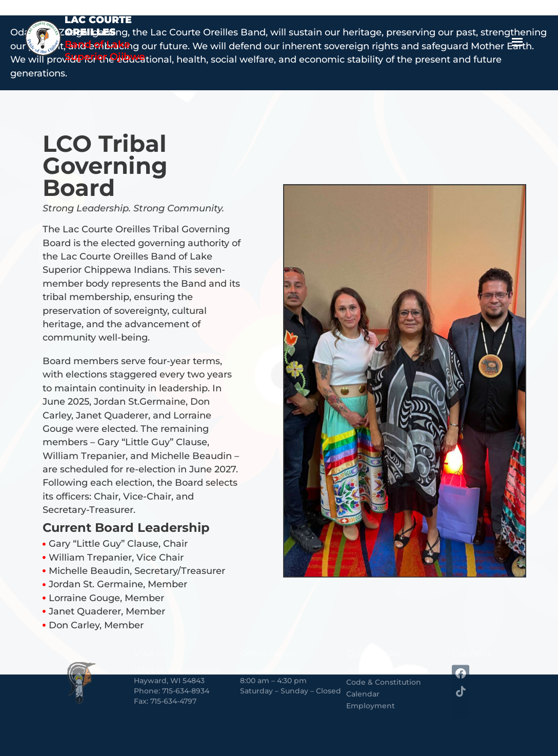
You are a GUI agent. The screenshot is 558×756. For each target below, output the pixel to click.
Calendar (363, 664)
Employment (371, 675)
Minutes (361, 640)
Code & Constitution (384, 652)
